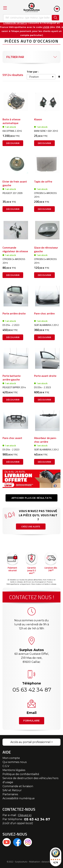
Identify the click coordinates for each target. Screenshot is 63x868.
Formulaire (32, 721)
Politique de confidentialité (21, 774)
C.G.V (6, 766)
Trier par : (33, 72)
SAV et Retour (12, 790)
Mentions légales (14, 770)
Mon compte (11, 758)
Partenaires (10, 794)
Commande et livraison (18, 786)
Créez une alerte (31, 527)
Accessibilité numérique (19, 798)
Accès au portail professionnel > (32, 742)
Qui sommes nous (15, 762)
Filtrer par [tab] (15, 57)
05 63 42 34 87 (32, 690)
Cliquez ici (25, 815)
